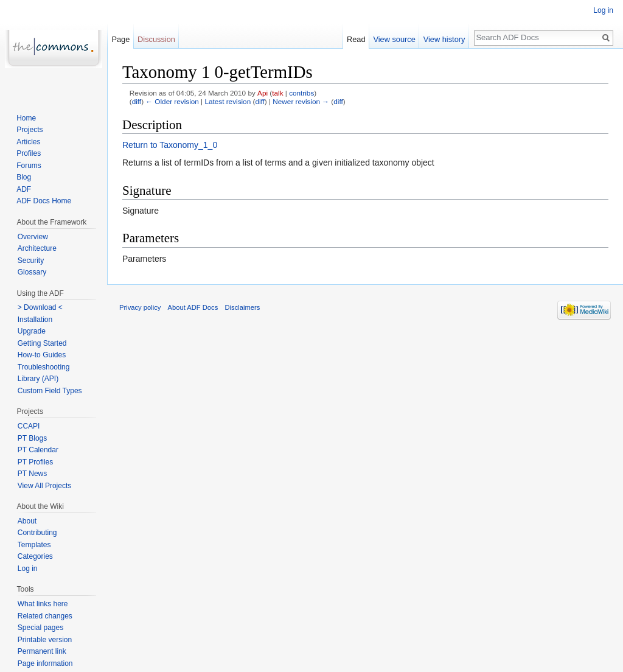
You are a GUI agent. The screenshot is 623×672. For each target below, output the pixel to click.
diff (137, 101)
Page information (45, 663)
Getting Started (42, 343)
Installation (35, 320)
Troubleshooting (44, 367)
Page (120, 39)
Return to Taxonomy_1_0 (170, 145)
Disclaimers (242, 307)
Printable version (45, 640)
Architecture (37, 248)
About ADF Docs (193, 307)
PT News (32, 474)
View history (444, 39)
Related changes (45, 616)
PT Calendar (38, 450)
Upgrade (32, 331)
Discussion (156, 39)
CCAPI (29, 426)
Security (31, 261)
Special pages (40, 628)
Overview (33, 237)
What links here (43, 604)
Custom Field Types (50, 391)
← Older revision (172, 101)
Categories (35, 556)
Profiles (29, 153)
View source (394, 39)
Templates (34, 545)
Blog (24, 177)
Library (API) (38, 379)
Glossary (32, 272)
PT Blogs (32, 438)
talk (277, 93)
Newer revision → (301, 101)
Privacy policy (140, 307)
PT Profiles (35, 462)
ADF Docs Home (44, 201)
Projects (30, 130)
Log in (603, 10)
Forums (29, 166)
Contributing (37, 533)
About (27, 521)
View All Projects (44, 486)
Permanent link (42, 651)
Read (356, 39)
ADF (24, 189)
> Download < (40, 307)
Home (26, 118)
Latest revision (228, 101)
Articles (28, 142)
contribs (301, 93)
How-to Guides (42, 355)
